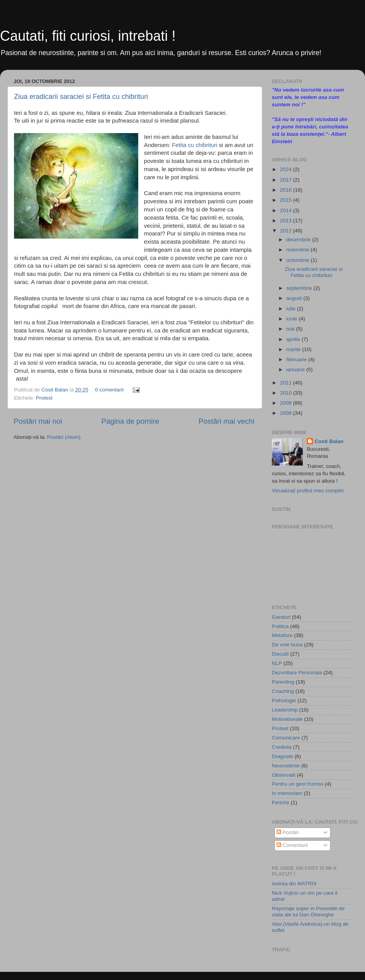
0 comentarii (109, 390)
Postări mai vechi (226, 421)
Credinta (282, 747)
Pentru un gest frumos (298, 784)
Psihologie (284, 700)
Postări (288, 832)
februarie (297, 359)
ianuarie (296, 370)
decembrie (299, 240)
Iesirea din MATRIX (294, 884)
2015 (287, 200)
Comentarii (292, 845)
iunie (292, 319)
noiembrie (298, 250)
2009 (287, 403)
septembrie (300, 288)
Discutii (280, 654)
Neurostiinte (286, 766)
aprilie (294, 339)
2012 (287, 231)
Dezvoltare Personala (297, 673)
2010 (287, 393)
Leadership (285, 710)
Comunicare (286, 738)
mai (291, 329)
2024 (287, 169)
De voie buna (287, 645)
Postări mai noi (38, 421)
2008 (287, 413)
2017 (287, 180)
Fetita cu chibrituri (195, 145)
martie (294, 349)
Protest (44, 398)
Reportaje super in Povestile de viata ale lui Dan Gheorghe (308, 912)
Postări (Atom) (64, 437)
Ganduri (281, 617)
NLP (277, 663)
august (295, 298)
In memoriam (287, 793)
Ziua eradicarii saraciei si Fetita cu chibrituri (81, 97)
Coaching (283, 691)
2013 (287, 221)
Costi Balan (56, 390)
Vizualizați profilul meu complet (308, 491)
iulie (292, 309)
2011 (287, 383)
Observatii (284, 775)
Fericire (281, 803)
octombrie (298, 260)
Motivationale (287, 719)
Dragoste (282, 756)
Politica (280, 626)
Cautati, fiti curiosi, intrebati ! (88, 36)
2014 (287, 210)
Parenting (283, 682)
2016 (287, 190)
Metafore (282, 635)
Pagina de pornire (130, 421)
